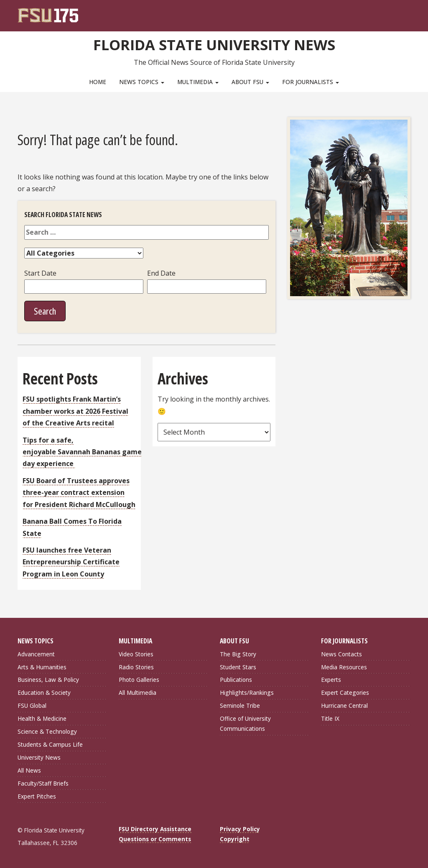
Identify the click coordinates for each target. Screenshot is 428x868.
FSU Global (32, 705)
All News (29, 769)
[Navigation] (410, 13)
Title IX (330, 718)
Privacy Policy (240, 828)
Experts (331, 679)
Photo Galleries (139, 679)
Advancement (36, 653)
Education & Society (44, 692)
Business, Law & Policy (48, 679)
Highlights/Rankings (247, 692)
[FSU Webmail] (387, 13)
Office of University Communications (245, 723)
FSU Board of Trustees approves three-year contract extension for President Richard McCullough (79, 492)
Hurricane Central (344, 705)
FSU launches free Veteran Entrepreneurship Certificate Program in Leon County (71, 561)
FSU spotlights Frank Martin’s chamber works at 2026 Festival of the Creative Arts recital (75, 410)
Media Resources (344, 666)
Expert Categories (345, 692)
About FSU (250, 82)
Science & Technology (47, 731)
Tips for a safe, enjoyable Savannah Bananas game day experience (82, 451)
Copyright (235, 838)
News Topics (142, 82)
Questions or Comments (155, 838)
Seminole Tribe (240, 705)
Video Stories (136, 653)
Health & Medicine (42, 718)
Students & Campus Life (50, 744)
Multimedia (198, 82)
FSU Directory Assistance (155, 828)
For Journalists (311, 82)
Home (98, 82)
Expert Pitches (37, 795)
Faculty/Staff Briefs (43, 782)
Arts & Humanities (42, 666)
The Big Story (238, 653)
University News (39, 757)
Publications (236, 679)
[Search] (399, 13)
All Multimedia (138, 692)
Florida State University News (214, 44)
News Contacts (341, 653)
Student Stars (238, 666)
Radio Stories (136, 666)
